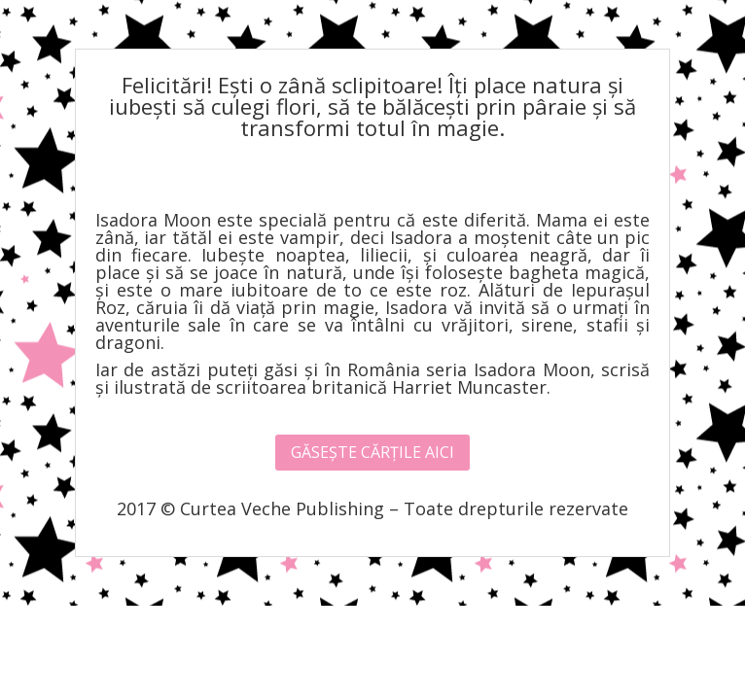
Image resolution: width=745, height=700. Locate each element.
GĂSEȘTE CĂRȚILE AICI (372, 452)
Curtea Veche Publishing (282, 508)
